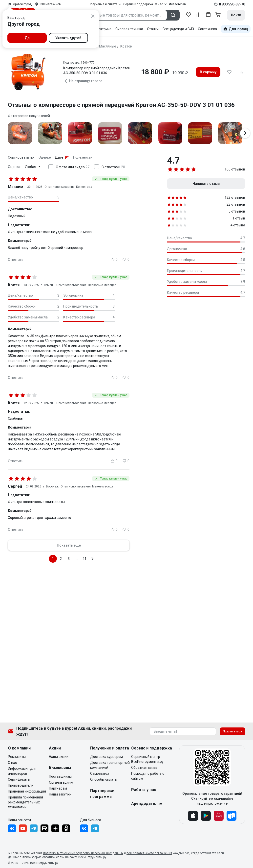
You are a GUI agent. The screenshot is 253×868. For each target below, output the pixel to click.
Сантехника (207, 29)
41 (84, 559)
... (77, 559)
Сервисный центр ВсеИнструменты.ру (147, 759)
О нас (12, 763)
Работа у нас (144, 790)
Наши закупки (60, 794)
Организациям (61, 782)
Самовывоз (100, 773)
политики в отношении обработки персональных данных (83, 853)
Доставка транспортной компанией (110, 765)
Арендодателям (147, 804)
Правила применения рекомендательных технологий (25, 802)
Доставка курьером (106, 757)
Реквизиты (17, 757)
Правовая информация (27, 791)
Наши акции (59, 757)
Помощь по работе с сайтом (148, 776)
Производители (21, 785)
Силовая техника (129, 29)
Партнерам (58, 788)
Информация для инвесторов (22, 771)
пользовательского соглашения (149, 853)
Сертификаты (19, 779)
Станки (153, 29)
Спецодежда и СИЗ (178, 29)
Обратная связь (144, 768)
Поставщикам (60, 776)
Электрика (103, 29)
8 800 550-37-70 (232, 4)
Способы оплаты (104, 779)
